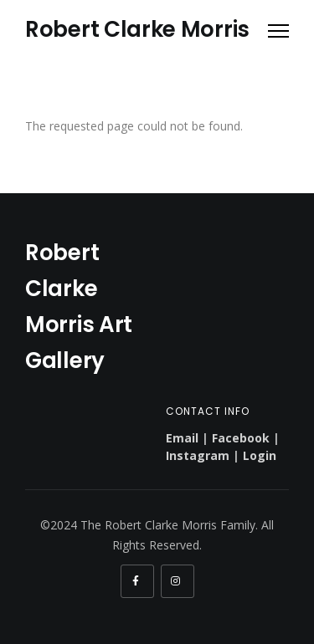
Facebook (241, 438)
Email (182, 438)
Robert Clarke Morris (137, 29)
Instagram (198, 455)
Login (260, 455)
